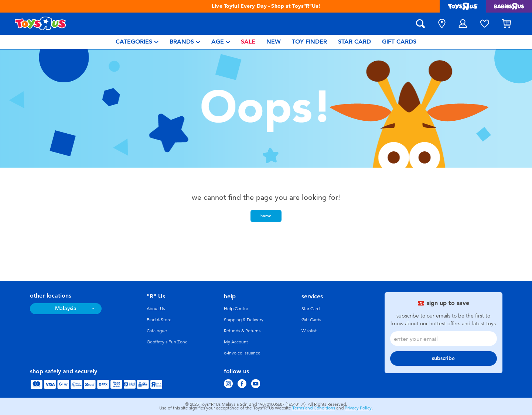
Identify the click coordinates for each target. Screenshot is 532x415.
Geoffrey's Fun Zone (167, 342)
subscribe (443, 358)
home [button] (266, 216)
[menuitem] (137, 42)
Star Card (311, 309)
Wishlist (309, 331)
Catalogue (157, 331)
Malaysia (66, 308)
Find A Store (159, 320)
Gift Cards (311, 320)
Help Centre (236, 309)
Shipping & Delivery (244, 320)
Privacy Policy (358, 408)
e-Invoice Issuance (242, 353)
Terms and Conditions (314, 408)
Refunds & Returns (242, 331)
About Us (156, 309)
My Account (236, 342)
